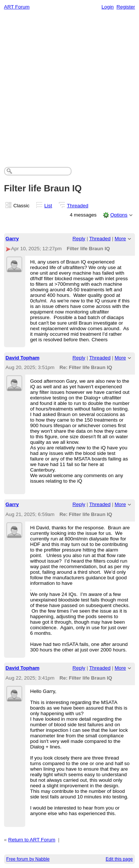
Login (108, 7)
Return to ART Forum (32, 840)
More (120, 239)
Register (126, 7)
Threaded (78, 206)
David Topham (23, 358)
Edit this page (119, 859)
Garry (12, 239)
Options (119, 215)
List (48, 206)
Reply (79, 239)
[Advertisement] (69, 86)
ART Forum (17, 7)
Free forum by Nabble (28, 859)
